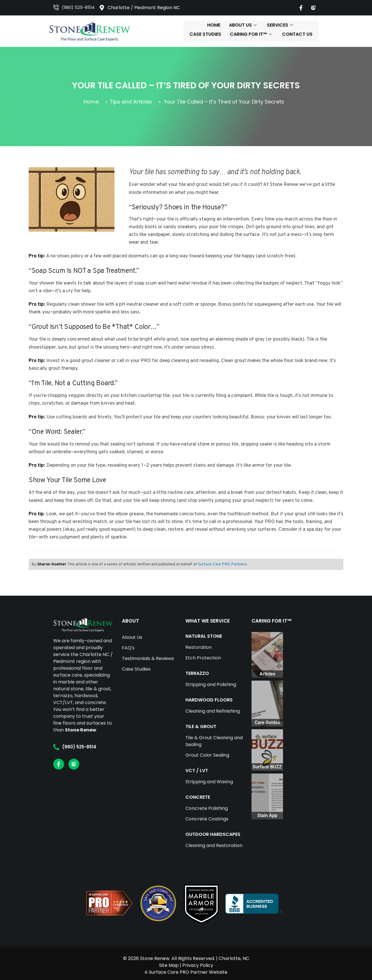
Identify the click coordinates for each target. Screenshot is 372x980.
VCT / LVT (181, 771)
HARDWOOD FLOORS (193, 700)
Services (194, 31)
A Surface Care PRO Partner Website (186, 968)
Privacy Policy (198, 961)
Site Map (169, 961)
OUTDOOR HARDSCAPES (197, 834)
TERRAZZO (181, 673)
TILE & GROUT (185, 726)
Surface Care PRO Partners (221, 564)
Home (128, 31)
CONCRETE (182, 797)
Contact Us (325, 31)
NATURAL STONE (188, 636)
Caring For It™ (279, 31)
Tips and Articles (131, 102)
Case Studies (233, 31)
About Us (157, 31)
